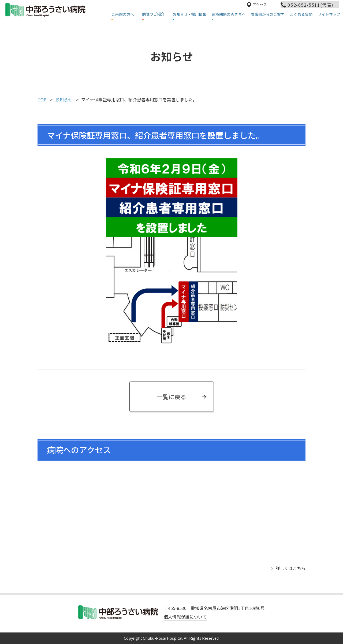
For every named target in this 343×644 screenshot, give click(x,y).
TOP (42, 99)
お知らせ (64, 99)
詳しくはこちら (290, 568)
